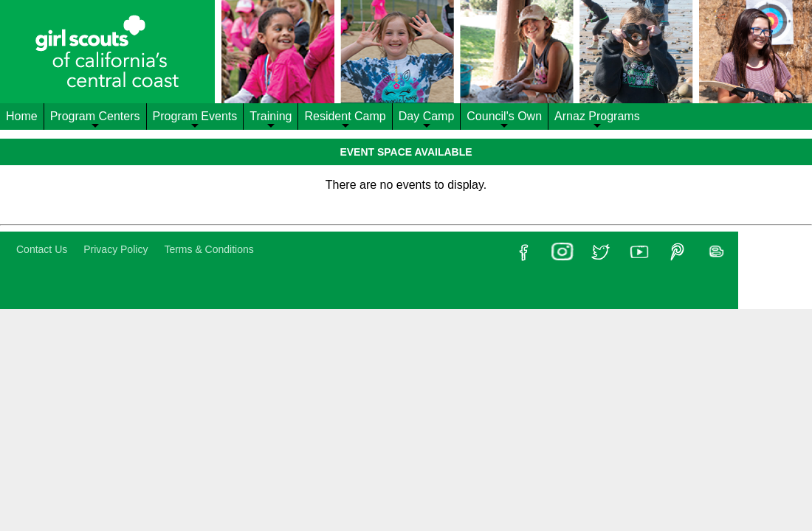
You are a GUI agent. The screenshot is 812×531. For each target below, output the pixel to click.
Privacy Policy (116, 249)
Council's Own (504, 120)
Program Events (195, 120)
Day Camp (427, 120)
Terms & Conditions (209, 249)
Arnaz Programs (597, 120)
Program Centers (95, 120)
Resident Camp (345, 120)
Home (22, 116)
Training (271, 120)
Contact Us (42, 249)
